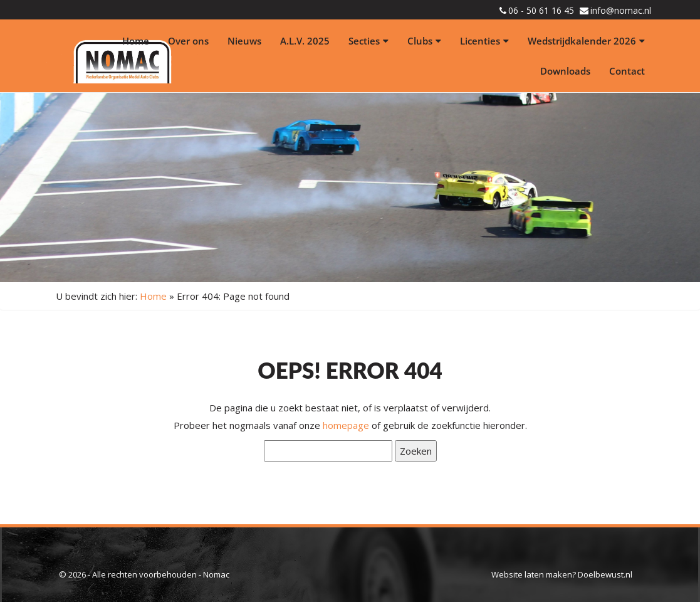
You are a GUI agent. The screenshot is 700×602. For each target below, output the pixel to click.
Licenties (484, 41)
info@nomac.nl (621, 10)
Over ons (188, 41)
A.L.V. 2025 (305, 41)
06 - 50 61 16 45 (541, 10)
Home (136, 41)
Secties (368, 41)
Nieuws (244, 41)
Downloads (565, 71)
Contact (627, 71)
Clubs (424, 41)
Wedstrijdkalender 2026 (586, 41)
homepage (346, 425)
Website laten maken (532, 574)
